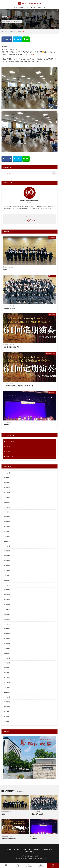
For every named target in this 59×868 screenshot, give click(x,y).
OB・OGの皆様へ (31, 7)
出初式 (5, 269)
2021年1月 (7, 663)
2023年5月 (7, 551)
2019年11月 (7, 716)
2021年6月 (7, 639)
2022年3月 (7, 604)
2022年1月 (7, 614)
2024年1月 (7, 526)
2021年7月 (7, 634)
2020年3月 (7, 697)
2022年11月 (7, 580)
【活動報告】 (7, 425)
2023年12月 (7, 531)
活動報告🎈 (21, 31)
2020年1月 (7, 707)
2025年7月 (7, 492)
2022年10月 (7, 585)
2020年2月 (7, 702)
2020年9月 (7, 677)
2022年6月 (7, 595)
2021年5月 (7, 643)
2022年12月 (7, 575)
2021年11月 (7, 624)
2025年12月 (7, 478)
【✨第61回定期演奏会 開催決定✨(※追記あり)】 (18, 386)
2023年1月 (7, 570)
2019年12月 (7, 712)
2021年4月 (7, 648)
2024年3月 (7, 517)
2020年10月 (7, 673)
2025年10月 (7, 483)
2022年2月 (7, 609)
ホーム (9, 849)
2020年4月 (7, 692)
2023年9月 (7, 536)
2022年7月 (7, 590)
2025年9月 (7, 488)
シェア (18, 866)
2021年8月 (7, 629)
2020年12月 (7, 668)
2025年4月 (7, 502)
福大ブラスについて (19, 7)
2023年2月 (7, 565)
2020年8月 (7, 682)
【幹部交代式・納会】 (10, 308)
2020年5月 (7, 687)
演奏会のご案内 (51, 353)
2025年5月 (7, 497)
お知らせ (53, 276)
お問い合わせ (42, 7)
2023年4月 (7, 556)
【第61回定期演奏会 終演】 (11, 347)
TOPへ (53, 866)
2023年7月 (7, 541)
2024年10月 (7, 512)
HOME (5, 31)
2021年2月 (7, 658)
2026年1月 (7, 473)
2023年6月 (7, 546)
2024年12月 (7, 507)
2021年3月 (7, 653)
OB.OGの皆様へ (30, 866)
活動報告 (18, 21)
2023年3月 (7, 561)
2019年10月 (7, 721)
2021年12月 (7, 619)
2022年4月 (7, 600)
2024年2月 (7, 522)
